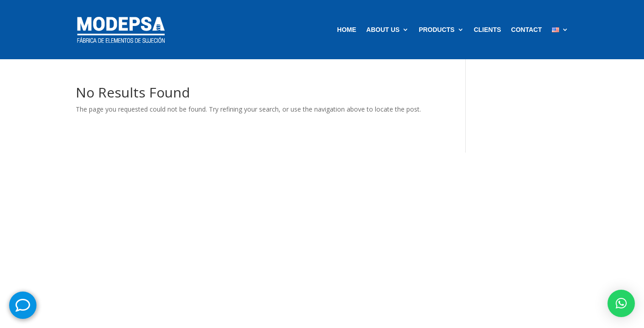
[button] (621, 303)
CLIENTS (488, 30)
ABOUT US (383, 30)
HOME (347, 30)
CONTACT (527, 30)
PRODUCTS (437, 30)
